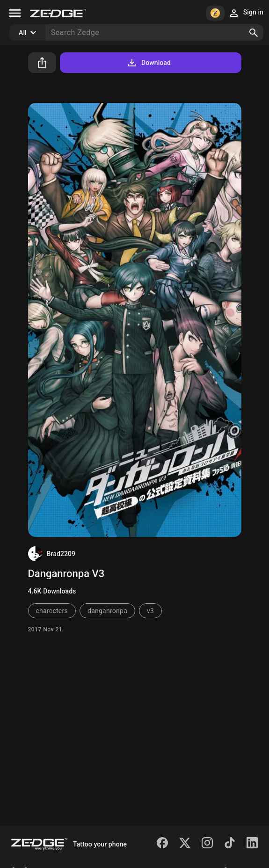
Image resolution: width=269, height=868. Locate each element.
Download (149, 63)
